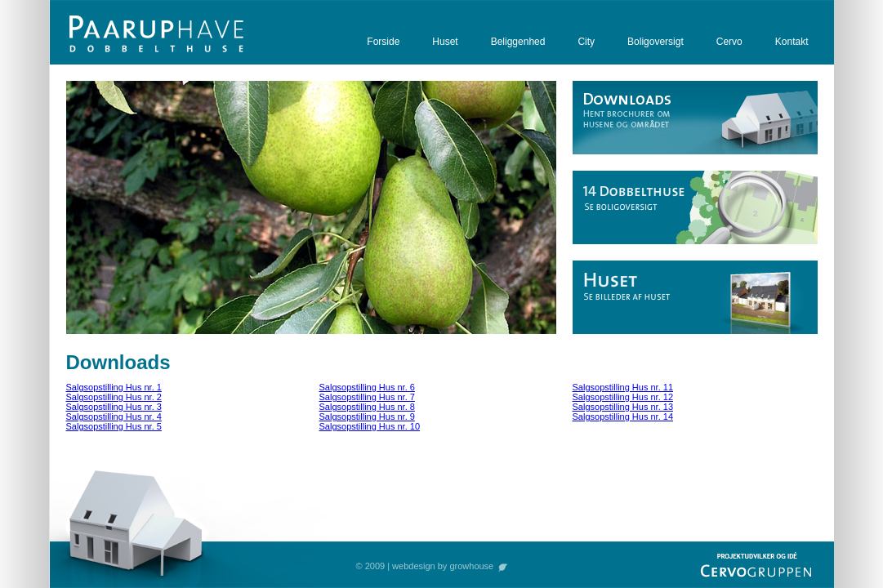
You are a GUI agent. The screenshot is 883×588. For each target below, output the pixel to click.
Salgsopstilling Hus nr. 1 (114, 387)
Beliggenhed (518, 42)
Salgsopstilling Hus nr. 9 (367, 416)
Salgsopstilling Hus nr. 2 (114, 397)
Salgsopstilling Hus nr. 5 (114, 426)
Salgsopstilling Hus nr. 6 (367, 387)
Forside (383, 42)
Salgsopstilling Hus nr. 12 (623, 397)
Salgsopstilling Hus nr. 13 (623, 407)
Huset (445, 42)
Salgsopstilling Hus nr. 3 (114, 407)
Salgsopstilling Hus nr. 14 (623, 416)
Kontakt (792, 42)
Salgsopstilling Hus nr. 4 (114, 416)
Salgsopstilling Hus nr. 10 (370, 426)
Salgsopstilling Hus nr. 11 (623, 387)
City (586, 42)
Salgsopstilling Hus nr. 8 (367, 407)
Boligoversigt (656, 42)
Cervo (729, 42)
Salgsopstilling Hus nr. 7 (367, 397)
